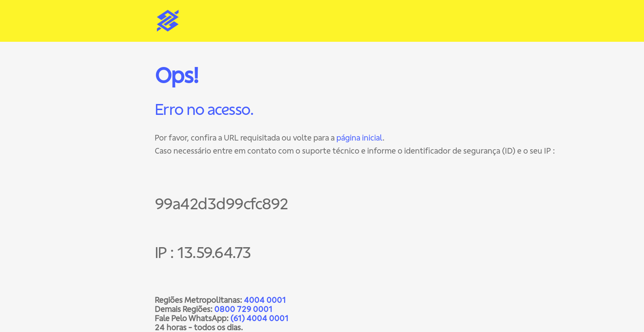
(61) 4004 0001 (259, 318)
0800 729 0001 (243, 309)
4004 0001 (265, 300)
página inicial (359, 138)
